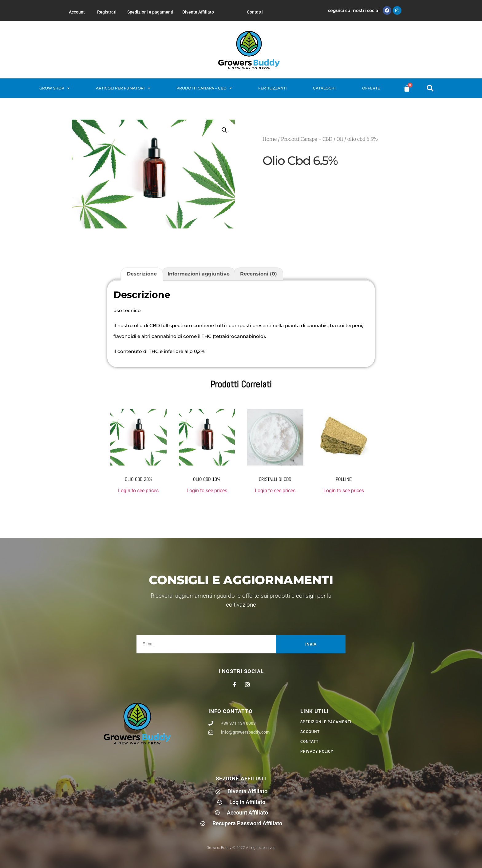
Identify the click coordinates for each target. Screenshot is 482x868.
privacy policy (317, 751)
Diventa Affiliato (198, 12)
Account (77, 12)
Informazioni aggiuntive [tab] (199, 274)
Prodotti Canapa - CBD (307, 139)
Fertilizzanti (273, 88)
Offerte (371, 88)
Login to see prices (138, 491)
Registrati (107, 12)
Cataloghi (324, 88)
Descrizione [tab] (142, 274)
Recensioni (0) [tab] (259, 274)
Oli (340, 139)
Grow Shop (55, 88)
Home (270, 139)
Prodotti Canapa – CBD (204, 88)
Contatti (255, 12)
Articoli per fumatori (123, 88)
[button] (430, 88)
